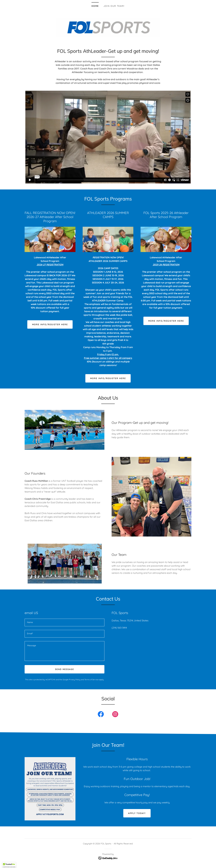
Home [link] (95, 6)
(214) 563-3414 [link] (119, 628)
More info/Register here (108, 378)
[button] (9, 865)
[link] (101, 715)
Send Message (64, 669)
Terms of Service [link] (91, 680)
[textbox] (64, 622)
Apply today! (137, 813)
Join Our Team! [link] (114, 6)
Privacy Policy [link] (75, 680)
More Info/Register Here (50, 324)
